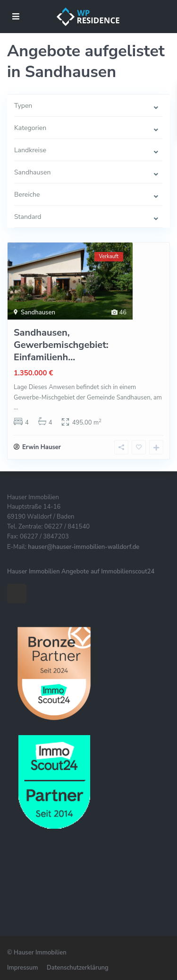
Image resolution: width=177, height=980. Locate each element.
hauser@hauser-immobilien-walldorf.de (84, 547)
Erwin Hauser (42, 447)
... (16, 408)
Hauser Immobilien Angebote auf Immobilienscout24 (81, 572)
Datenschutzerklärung (78, 968)
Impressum (22, 968)
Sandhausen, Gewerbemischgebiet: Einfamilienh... (61, 345)
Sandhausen (38, 312)
